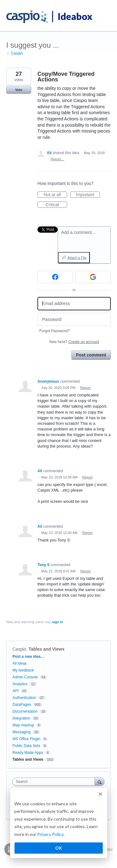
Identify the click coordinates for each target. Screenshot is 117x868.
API (15, 691)
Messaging (22, 732)
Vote (19, 90)
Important (88, 195)
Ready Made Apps (28, 753)
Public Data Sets (26, 746)
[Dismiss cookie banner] (100, 795)
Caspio (19, 649)
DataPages (22, 705)
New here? (74, 342)
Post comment (91, 355)
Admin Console (25, 677)
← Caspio (15, 53)
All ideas (19, 663)
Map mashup (23, 725)
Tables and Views (46, 649)
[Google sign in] (93, 277)
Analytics (20, 684)
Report (85, 388)
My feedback (23, 670)
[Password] (74, 320)
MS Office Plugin (26, 739)
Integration (21, 718)
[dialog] (58, 823)
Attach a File (77, 258)
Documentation (25, 711)
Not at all (55, 195)
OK (59, 848)
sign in (58, 622)
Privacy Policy (50, 834)
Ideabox (75, 16)
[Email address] (74, 304)
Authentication (24, 698)
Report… (57, 159)
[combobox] (55, 782)
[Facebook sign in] (55, 277)
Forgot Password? (54, 331)
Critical (56, 205)
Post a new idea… (28, 657)
